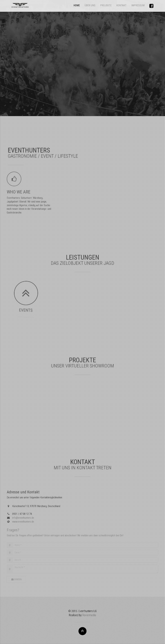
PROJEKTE (106, 5)
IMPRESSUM (138, 5)
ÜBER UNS (90, 5)
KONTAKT (121, 5)
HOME (77, 5)
